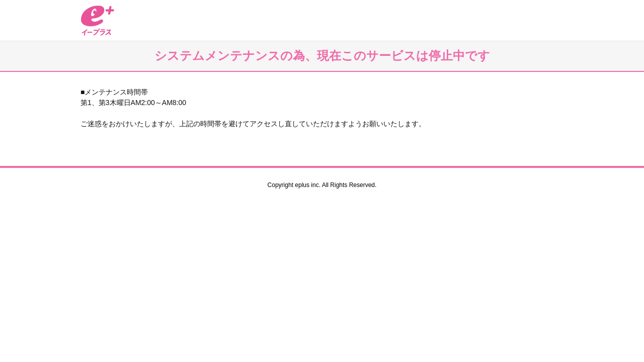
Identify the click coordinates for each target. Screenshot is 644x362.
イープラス (98, 20)
